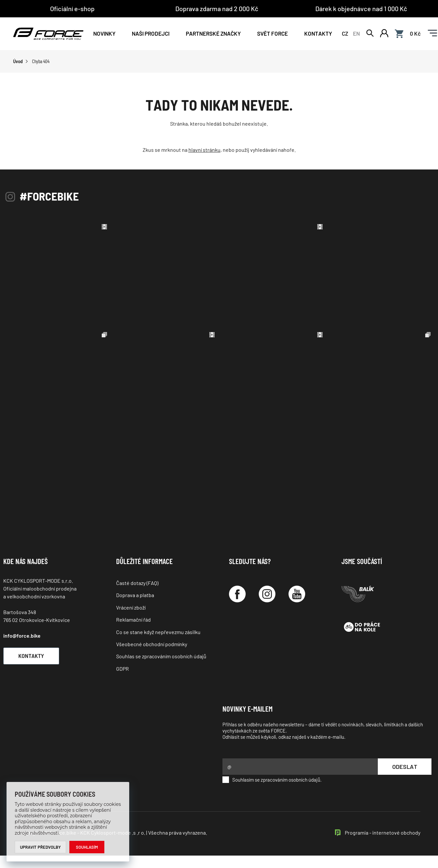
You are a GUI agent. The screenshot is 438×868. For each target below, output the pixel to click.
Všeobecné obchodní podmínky (152, 644)
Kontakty (318, 33)
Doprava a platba (135, 595)
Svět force (272, 33)
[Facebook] (237, 594)
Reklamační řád (133, 620)
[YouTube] (297, 594)
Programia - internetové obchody (383, 833)
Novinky (104, 33)
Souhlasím (87, 847)
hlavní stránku (204, 150)
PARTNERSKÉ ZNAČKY (213, 33)
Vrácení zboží (131, 607)
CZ (345, 33)
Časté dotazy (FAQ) (137, 583)
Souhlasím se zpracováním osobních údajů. (272, 780)
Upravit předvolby (40, 847)
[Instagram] (267, 594)
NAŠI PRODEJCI (151, 33)
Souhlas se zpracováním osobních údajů (161, 656)
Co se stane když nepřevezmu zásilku (158, 632)
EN (356, 33)
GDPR (123, 669)
